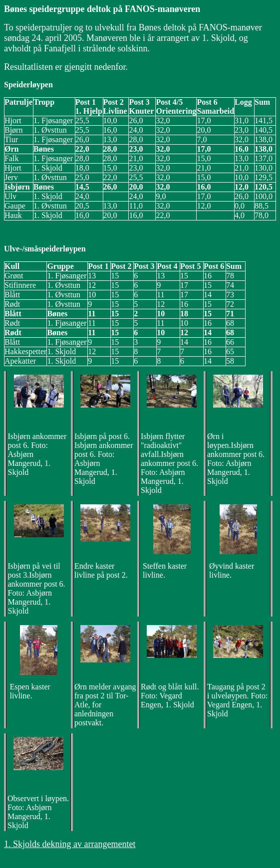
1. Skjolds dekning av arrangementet (70, 844)
